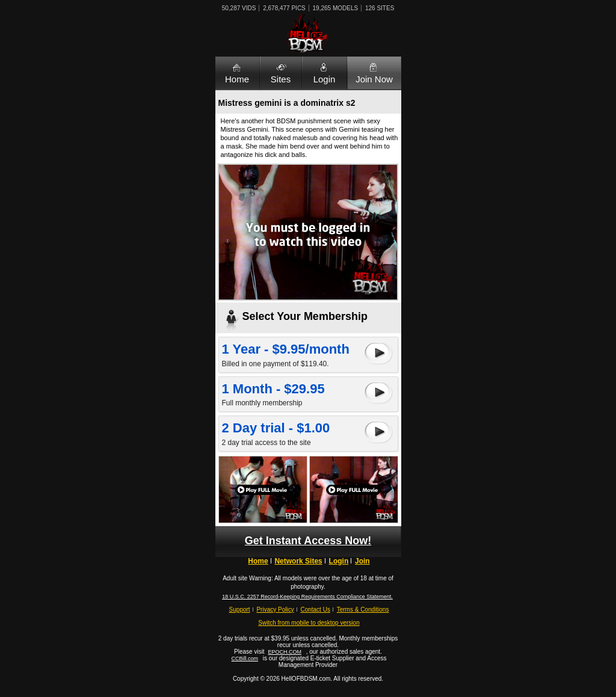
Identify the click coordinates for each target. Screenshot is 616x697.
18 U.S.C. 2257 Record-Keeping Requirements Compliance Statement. (307, 597)
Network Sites (298, 561)
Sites (281, 79)
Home (237, 79)
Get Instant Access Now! (308, 541)
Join (362, 561)
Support (240, 609)
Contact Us (315, 609)
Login (325, 79)
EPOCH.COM (285, 652)
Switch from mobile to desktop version (309, 623)
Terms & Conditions (363, 609)
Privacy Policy (275, 609)
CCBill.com (245, 659)
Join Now (374, 79)
